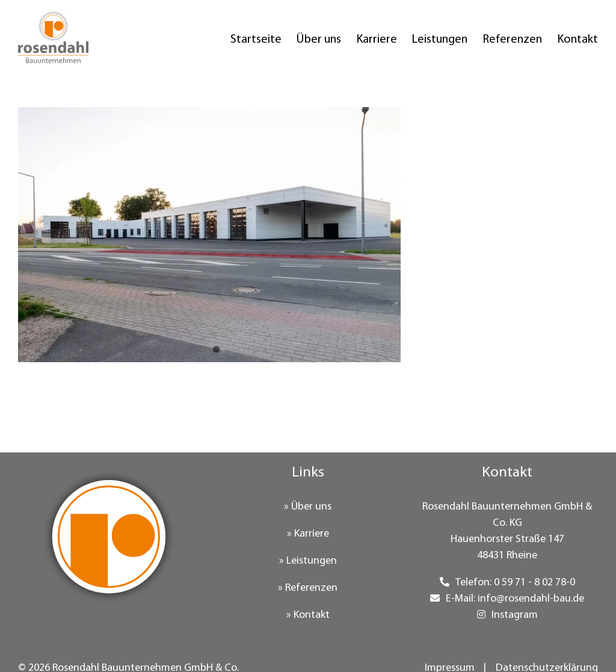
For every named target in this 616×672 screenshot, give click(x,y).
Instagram (515, 615)
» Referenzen (308, 588)
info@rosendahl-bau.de (531, 599)
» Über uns (308, 507)
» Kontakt (308, 615)
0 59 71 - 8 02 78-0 (534, 583)
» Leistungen (308, 561)
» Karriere (308, 534)
